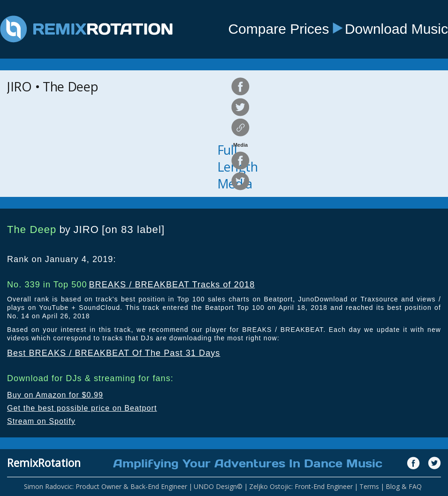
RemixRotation (44, 463)
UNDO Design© (218, 486)
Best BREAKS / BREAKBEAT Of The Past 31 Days (114, 353)
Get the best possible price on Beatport (82, 408)
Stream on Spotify (41, 421)
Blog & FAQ (404, 486)
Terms (369, 486)
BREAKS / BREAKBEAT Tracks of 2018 (172, 285)
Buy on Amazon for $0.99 (55, 395)
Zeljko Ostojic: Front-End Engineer (301, 486)
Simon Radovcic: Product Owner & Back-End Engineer (106, 486)
